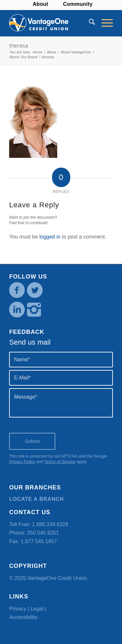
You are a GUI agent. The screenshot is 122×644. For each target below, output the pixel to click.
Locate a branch (36, 499)
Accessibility (23, 617)
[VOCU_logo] (51, 23)
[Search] (89, 23)
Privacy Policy (22, 462)
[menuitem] (41, 4)
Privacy (18, 609)
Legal (37, 609)
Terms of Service (60, 462)
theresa (19, 46)
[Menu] (104, 23)
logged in (50, 237)
